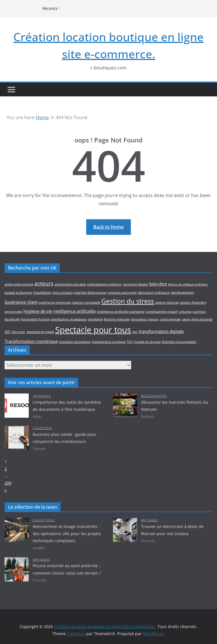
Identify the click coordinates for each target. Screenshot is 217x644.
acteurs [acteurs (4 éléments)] (44, 283)
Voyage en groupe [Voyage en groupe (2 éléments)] (147, 342)
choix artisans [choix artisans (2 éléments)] (63, 293)
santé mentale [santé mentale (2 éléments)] (170, 319)
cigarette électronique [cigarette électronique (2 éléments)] (90, 293)
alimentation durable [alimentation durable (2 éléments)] (70, 284)
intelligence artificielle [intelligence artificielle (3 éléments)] (74, 311)
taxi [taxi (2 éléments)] (135, 332)
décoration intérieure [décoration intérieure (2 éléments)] (154, 293)
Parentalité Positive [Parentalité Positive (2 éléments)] (35, 319)
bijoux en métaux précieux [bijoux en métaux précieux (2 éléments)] (188, 284)
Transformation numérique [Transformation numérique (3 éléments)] (31, 341)
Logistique (44, 520)
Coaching (42, 428)
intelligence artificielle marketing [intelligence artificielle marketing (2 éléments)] (121, 312)
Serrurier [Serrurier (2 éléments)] (18, 332)
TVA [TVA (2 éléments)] (130, 342)
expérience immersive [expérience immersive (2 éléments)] (55, 303)
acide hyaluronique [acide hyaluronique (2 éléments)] (19, 284)
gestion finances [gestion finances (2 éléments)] (167, 303)
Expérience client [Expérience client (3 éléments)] (21, 302)
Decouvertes (154, 396)
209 (8, 483)
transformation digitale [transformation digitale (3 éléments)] (161, 331)
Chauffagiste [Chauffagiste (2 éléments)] (42, 293)
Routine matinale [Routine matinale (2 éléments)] (117, 319)
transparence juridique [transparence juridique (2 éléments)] (109, 342)
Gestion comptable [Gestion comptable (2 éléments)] (86, 303)
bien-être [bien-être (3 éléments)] (158, 284)
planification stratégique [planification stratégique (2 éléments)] (69, 319)
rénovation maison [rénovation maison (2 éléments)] (145, 319)
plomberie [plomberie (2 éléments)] (95, 319)
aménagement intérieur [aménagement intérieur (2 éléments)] (105, 284)
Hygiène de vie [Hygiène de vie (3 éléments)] (38, 311)
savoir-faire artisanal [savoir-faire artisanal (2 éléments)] (197, 319)
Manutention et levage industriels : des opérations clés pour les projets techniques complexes (67, 534)
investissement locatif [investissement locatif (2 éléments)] (162, 312)
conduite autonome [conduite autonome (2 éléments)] (122, 293)
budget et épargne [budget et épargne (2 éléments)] (18, 293)
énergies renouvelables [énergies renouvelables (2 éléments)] (179, 342)
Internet (42, 396)
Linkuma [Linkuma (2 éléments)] (185, 312)
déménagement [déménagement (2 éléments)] (182, 293)
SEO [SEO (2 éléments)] (8, 332)
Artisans (150, 520)
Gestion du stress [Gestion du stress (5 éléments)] (128, 301)
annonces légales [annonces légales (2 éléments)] (136, 284)
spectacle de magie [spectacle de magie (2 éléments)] (40, 332)
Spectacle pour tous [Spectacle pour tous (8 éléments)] (93, 330)
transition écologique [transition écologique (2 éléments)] (75, 342)
